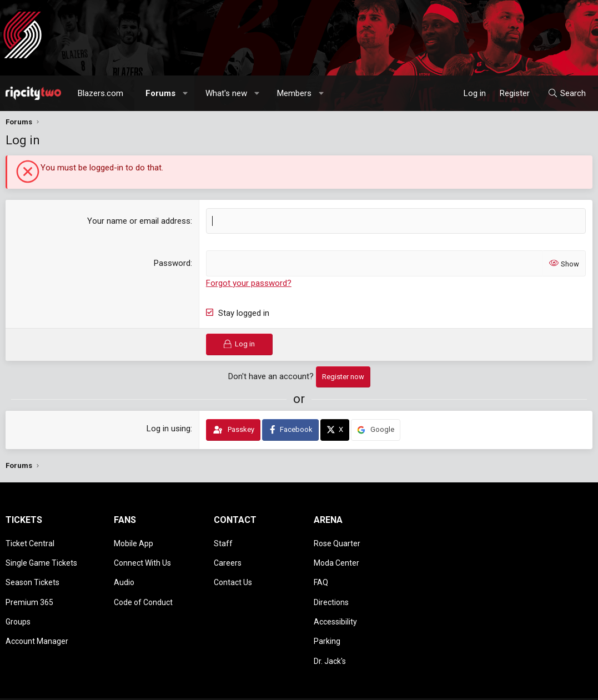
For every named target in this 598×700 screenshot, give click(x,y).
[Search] (567, 93)
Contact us (401, 686)
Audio (124, 573)
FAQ (321, 573)
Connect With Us (142, 557)
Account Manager (37, 621)
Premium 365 (29, 589)
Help (539, 686)
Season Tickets (32, 573)
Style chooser (339, 686)
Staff (223, 541)
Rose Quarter (337, 541)
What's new (226, 93)
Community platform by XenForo (97, 686)
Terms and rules (450, 686)
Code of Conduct (143, 589)
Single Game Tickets (41, 557)
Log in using (169, 428)
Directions (331, 589)
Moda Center (336, 557)
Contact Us (233, 573)
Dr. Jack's (330, 637)
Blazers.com (100, 93)
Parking (327, 621)
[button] (186, 93)
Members (294, 93)
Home (563, 686)
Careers (228, 557)
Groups (18, 605)
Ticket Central (30, 541)
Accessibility (335, 605)
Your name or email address (139, 221)
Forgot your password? (249, 283)
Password (172, 263)
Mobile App (134, 541)
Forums (160, 93)
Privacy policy (504, 686)
